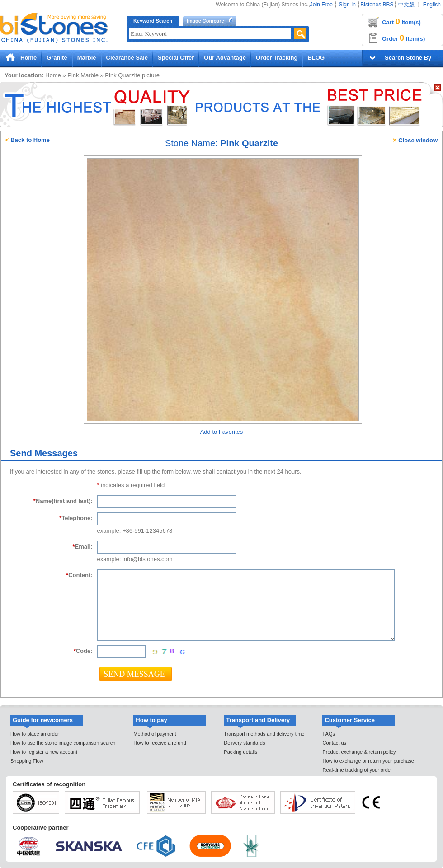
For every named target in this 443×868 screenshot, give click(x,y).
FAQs (329, 734)
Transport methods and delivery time (264, 734)
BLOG (316, 58)
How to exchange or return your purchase (368, 761)
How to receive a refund (160, 743)
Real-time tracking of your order (357, 770)
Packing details (240, 752)
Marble (87, 58)
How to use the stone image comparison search (63, 743)
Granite (57, 58)
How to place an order (35, 734)
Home (28, 58)
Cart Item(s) (401, 22)
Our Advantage (225, 58)
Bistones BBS (377, 5)
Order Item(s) (403, 38)
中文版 (406, 5)
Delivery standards (244, 743)
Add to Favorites (222, 432)
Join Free (321, 5)
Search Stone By (408, 58)
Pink (73, 75)
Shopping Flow (27, 761)
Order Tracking (277, 58)
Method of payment (155, 734)
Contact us (334, 743)
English (432, 5)
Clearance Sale (127, 58)
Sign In (347, 5)
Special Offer (176, 58)
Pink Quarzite (123, 75)
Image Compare (205, 21)
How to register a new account (44, 752)
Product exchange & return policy (359, 752)
